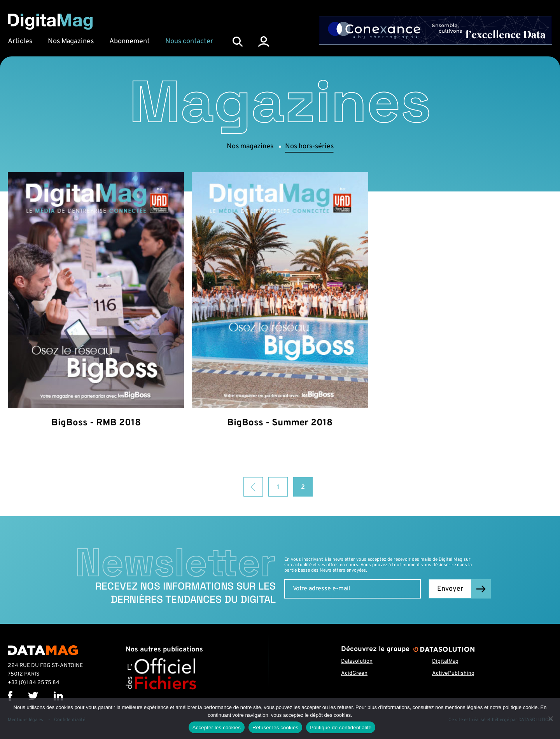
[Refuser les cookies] (550, 718)
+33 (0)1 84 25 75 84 (34, 683)
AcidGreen (354, 673)
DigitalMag (445, 661)
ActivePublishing (453, 673)
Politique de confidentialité (341, 728)
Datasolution (357, 661)
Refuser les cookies (275, 728)
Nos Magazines (71, 41)
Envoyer (450, 589)
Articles (20, 41)
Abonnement (129, 41)
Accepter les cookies (217, 728)
